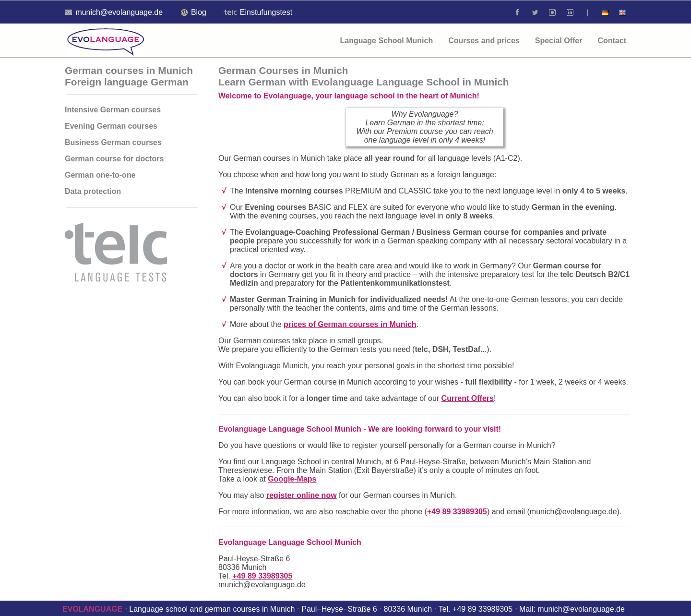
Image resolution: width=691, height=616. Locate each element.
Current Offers (468, 398)
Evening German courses (111, 126)
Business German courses (113, 142)
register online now (302, 495)
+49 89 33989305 (457, 512)
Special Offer (559, 41)
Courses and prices (484, 41)
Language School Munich (386, 41)
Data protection (93, 191)
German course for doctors (114, 159)
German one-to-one (100, 175)
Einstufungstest (258, 12)
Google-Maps (292, 479)
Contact (612, 41)
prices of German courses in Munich (350, 324)
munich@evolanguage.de (573, 512)
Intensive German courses (113, 110)
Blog (193, 12)
